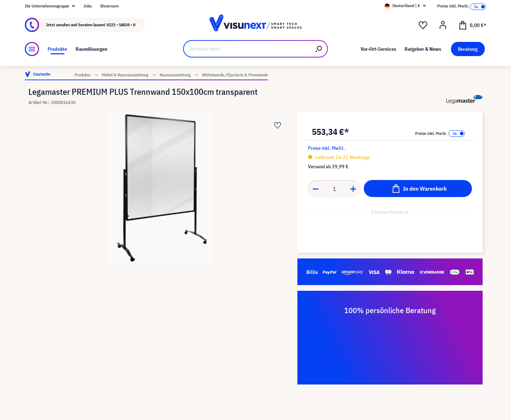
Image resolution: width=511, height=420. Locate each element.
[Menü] (32, 49)
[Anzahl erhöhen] (353, 189)
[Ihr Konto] (443, 25)
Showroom (109, 6)
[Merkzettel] (423, 25)
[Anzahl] (335, 189)
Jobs (87, 6)
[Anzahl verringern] (315, 189)
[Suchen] (319, 49)
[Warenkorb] (472, 25)
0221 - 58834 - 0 (121, 25)
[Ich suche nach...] (247, 49)
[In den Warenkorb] (418, 189)
